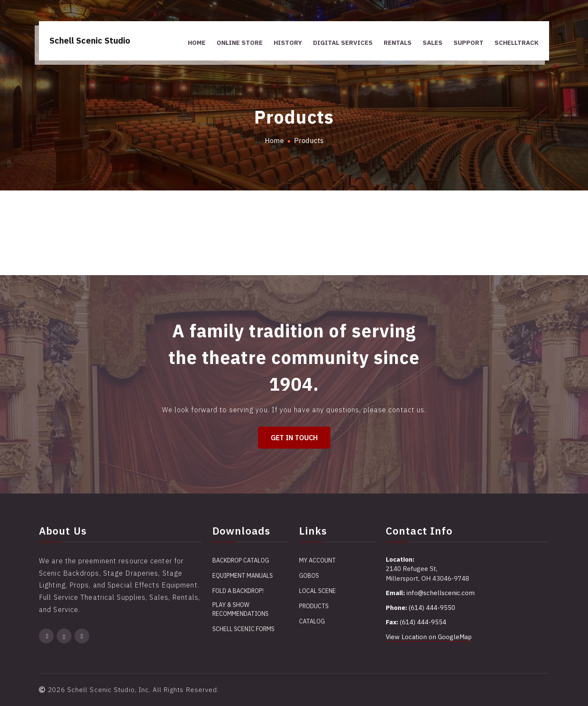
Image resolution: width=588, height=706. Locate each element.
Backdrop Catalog (241, 560)
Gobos (309, 576)
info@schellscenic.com (441, 593)
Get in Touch (294, 438)
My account (317, 560)
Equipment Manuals (243, 576)
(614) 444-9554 (423, 622)
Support (468, 43)
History (288, 43)
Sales (433, 43)
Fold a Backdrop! (238, 591)
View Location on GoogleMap (429, 637)
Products (314, 606)
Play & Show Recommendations (240, 609)
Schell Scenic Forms (243, 629)
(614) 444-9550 (432, 608)
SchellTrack (517, 43)
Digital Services (343, 43)
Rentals (398, 43)
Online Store (240, 43)
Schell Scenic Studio (90, 40)
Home (197, 43)
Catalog (312, 621)
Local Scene (317, 591)
